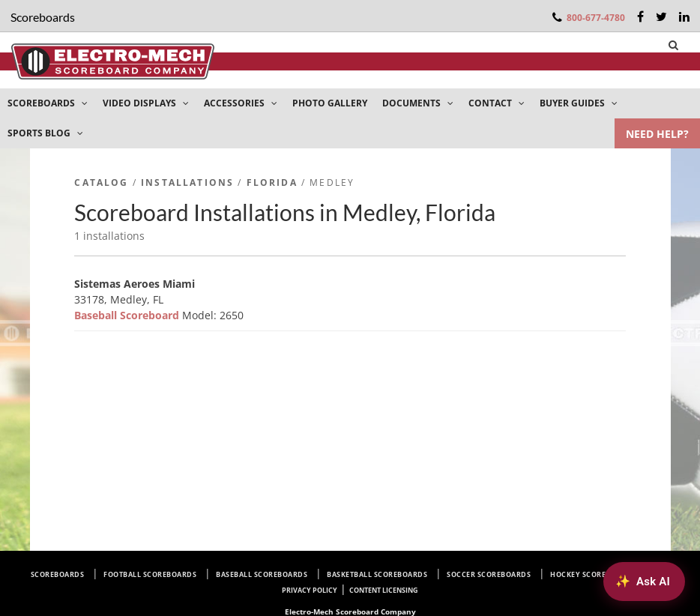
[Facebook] (640, 16)
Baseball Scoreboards (262, 574)
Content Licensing (384, 590)
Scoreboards (58, 574)
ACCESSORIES (241, 103)
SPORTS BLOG (45, 133)
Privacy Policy (310, 590)
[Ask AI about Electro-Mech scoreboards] (644, 582)
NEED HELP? (657, 134)
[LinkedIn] (684, 16)
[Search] (673, 45)
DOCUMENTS (418, 103)
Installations (187, 182)
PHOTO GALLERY (330, 103)
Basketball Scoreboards (377, 574)
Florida (272, 182)
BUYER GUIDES (579, 103)
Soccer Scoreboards (489, 574)
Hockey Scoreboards (593, 574)
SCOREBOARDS (48, 103)
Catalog (101, 182)
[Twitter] (661, 16)
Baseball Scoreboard (128, 315)
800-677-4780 (596, 18)
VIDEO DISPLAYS (146, 103)
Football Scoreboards (150, 574)
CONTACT (497, 103)
